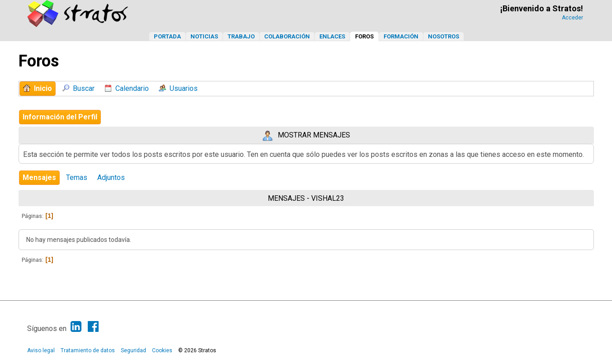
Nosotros (444, 36)
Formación (401, 36)
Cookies (162, 350)
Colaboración (287, 36)
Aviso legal (41, 350)
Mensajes (39, 177)
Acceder (572, 18)
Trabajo (241, 36)
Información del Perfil (60, 117)
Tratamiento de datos (88, 350)
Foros (364, 36)
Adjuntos (111, 177)
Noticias (204, 36)
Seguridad (133, 350)
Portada (167, 36)
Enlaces (332, 36)
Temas (77, 177)
